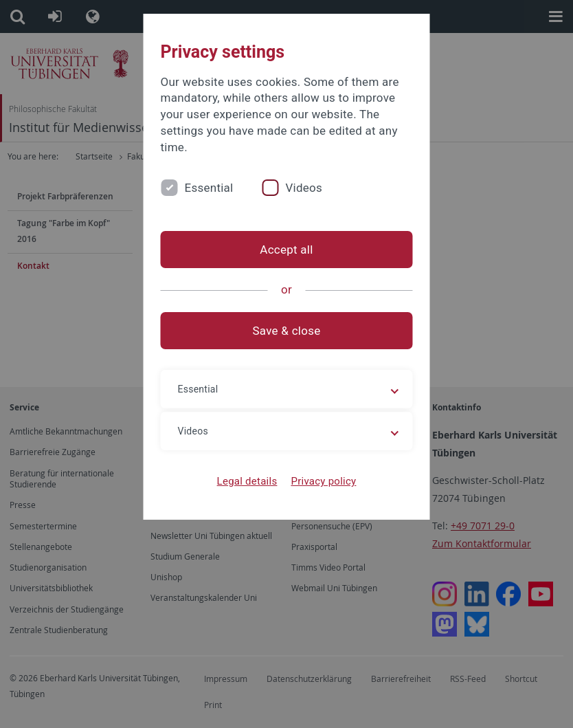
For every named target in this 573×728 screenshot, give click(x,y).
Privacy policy (323, 481)
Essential (209, 188)
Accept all (286, 250)
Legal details (247, 481)
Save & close (287, 331)
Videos (304, 188)
